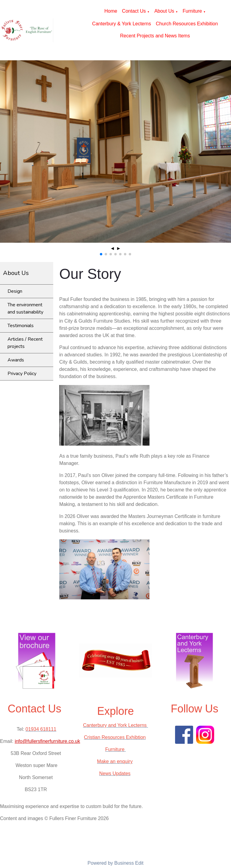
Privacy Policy (22, 374)
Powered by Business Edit (115, 863)
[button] (101, 254)
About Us (164, 11)
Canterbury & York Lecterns (122, 24)
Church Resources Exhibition (187, 24)
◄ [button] (112, 248)
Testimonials (21, 326)
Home (111, 11)
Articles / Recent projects (25, 343)
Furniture (192, 11)
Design (15, 291)
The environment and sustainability (25, 308)
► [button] (119, 248)
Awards (16, 360)
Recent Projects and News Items (155, 36)
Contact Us (134, 11)
